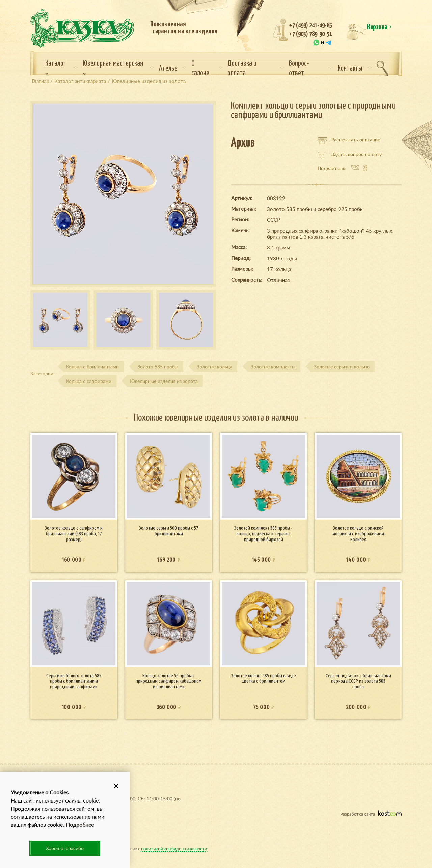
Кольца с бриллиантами (92, 366)
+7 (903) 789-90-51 (311, 34)
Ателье (168, 69)
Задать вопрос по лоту (350, 154)
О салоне (200, 69)
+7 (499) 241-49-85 (311, 25)
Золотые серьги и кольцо (342, 366)
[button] (116, 786)
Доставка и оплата (242, 69)
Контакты (350, 69)
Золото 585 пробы (158, 366)
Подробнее (80, 825)
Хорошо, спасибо (65, 848)
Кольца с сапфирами (89, 381)
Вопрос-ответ (299, 69)
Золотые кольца (214, 366)
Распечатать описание (349, 140)
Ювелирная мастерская (113, 68)
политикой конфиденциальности (174, 849)
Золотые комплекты (273, 366)
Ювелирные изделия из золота (164, 381)
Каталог (56, 68)
